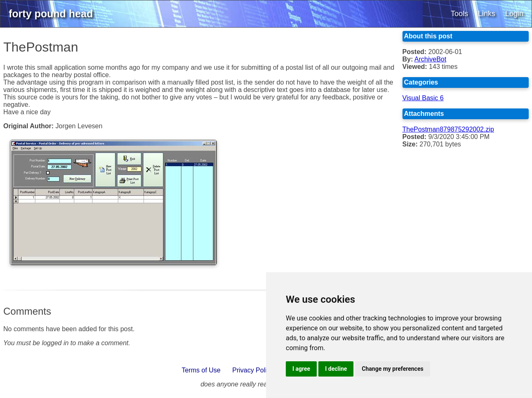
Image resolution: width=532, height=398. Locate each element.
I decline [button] (336, 369)
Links (487, 14)
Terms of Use (201, 370)
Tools (459, 14)
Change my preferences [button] (392, 369)
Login (514, 14)
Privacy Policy (253, 370)
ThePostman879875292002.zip (448, 129)
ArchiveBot (430, 59)
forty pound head (51, 14)
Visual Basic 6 (423, 98)
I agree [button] (301, 369)
